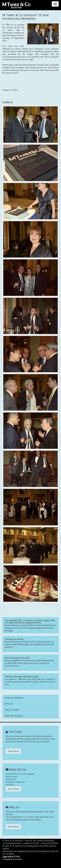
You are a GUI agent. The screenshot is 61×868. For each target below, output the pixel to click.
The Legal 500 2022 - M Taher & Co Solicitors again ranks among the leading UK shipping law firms (30, 622)
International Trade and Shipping (20, 774)
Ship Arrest (11, 779)
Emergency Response (15, 782)
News (15, 90)
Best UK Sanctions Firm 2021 (17, 658)
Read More (13, 751)
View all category (14, 716)
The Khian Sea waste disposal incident (21, 677)
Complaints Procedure (12, 859)
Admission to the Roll (14, 639)
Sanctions (10, 785)
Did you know (12, 710)
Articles (9, 704)
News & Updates (14, 698)
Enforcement (11, 777)
